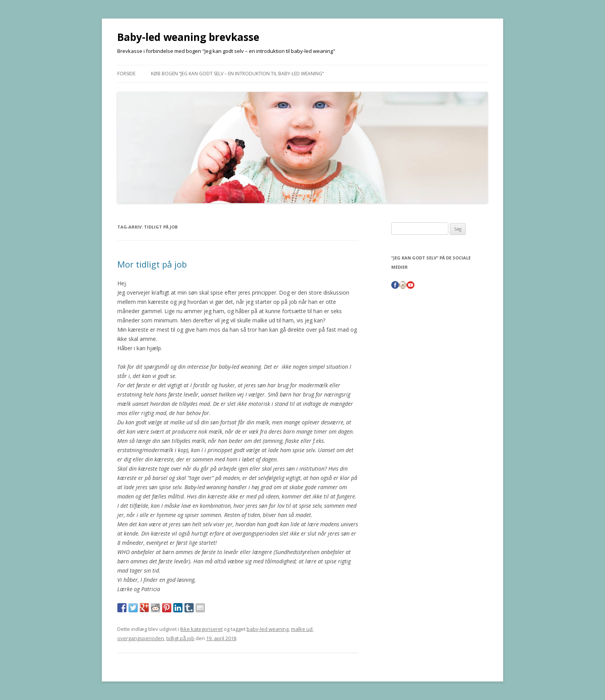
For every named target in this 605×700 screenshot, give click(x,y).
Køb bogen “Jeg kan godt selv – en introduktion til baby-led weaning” (237, 74)
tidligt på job (180, 638)
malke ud (302, 629)
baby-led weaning (268, 629)
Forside (126, 74)
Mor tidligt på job (152, 264)
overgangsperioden (141, 638)
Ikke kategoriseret (201, 629)
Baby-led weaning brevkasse (188, 37)
